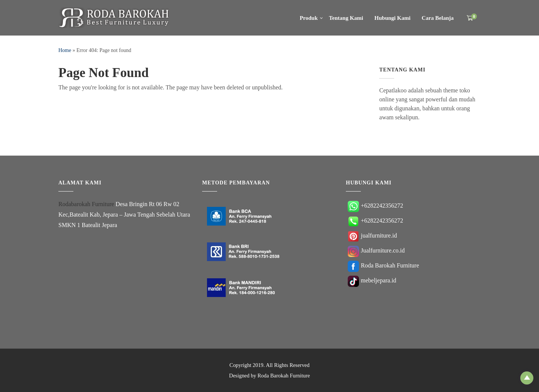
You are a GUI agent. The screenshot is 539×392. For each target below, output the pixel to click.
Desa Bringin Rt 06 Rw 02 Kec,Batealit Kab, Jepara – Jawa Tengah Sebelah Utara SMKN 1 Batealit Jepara (124, 215)
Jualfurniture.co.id (376, 250)
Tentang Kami (346, 18)
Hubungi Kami (392, 18)
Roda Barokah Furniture (383, 265)
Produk (309, 18)
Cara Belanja (438, 18)
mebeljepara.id (372, 280)
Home (65, 50)
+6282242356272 (375, 206)
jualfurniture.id (372, 235)
